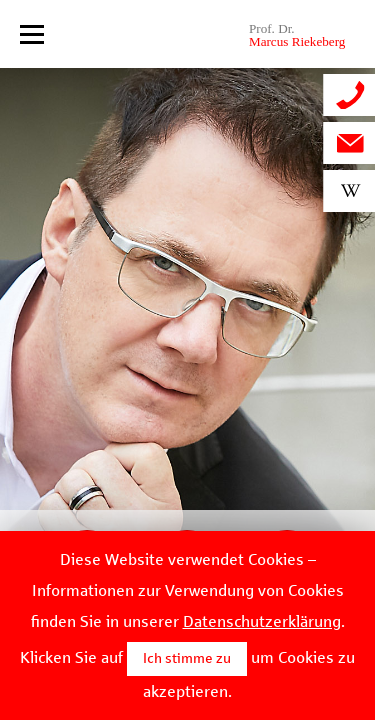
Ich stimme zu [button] (187, 658)
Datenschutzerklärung (262, 621)
